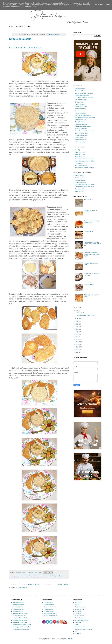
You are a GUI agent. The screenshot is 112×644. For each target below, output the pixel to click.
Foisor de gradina (80, 180)
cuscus (48, 575)
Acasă (11, 26)
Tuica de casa (79, 191)
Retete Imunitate (80, 122)
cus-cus (44, 575)
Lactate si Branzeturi (81, 106)
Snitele (43, 577)
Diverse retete (79, 102)
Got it (107, 5)
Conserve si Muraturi (81, 100)
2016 (77, 344)
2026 (77, 311)
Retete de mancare (32, 577)
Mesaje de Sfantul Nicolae (20, 618)
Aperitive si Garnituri (81, 91)
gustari (57, 575)
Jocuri (77, 625)
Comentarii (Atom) (23, 588)
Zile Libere (78, 634)
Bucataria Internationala (82, 95)
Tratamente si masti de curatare (84, 168)
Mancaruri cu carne (81, 111)
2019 (77, 337)
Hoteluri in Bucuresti (50, 607)
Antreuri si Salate (80, 89)
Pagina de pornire (34, 584)
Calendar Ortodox (80, 607)
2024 (77, 324)
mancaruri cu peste (81, 140)
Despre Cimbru (79, 609)
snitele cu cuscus (50, 577)
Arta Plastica (78, 603)
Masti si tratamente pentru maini (84, 159)
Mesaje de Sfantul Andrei (20, 614)
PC (76, 631)
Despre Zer (78, 614)
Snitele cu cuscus (20, 39)
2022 (77, 329)
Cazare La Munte (49, 605)
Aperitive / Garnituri (24, 575)
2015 (77, 347)
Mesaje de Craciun (18, 605)
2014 (77, 350)
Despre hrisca (79, 618)
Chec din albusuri (89, 284)
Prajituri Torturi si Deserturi (83, 115)
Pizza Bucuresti (48, 609)
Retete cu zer (79, 163)
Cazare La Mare (49, 603)
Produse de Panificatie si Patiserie (85, 118)
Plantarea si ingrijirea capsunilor (84, 185)
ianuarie (80, 318)
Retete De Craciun (81, 120)
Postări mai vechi (63, 584)
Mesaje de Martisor (18, 609)
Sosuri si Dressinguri (81, 129)
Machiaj (77, 150)
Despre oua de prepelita (82, 620)
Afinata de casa (80, 176)
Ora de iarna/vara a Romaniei (83, 629)
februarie (80, 313)
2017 (77, 342)
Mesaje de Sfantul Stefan (20, 620)
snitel (39, 577)
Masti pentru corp (80, 152)
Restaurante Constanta (51, 616)
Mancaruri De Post (81, 109)
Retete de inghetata (81, 124)
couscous (39, 575)
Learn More (99, 5)
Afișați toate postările (53, 34)
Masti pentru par (80, 157)
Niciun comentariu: (33, 572)
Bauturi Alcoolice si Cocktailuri (84, 93)
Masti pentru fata (80, 154)
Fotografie (78, 622)
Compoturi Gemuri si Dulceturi (84, 98)
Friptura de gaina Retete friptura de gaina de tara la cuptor (92, 254)
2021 (77, 332)
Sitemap (28, 26)
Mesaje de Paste (18, 611)
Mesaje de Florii (17, 607)
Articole (77, 605)
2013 (77, 352)
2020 (77, 334)
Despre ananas (79, 616)
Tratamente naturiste (81, 166)
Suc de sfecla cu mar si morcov (86, 315)
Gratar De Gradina (81, 182)
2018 (77, 339)
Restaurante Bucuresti (50, 614)
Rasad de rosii (79, 189)
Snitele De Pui (59, 577)
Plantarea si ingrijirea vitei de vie (85, 187)
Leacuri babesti (79, 627)
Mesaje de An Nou (18, 603)
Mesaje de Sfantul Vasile (20, 622)
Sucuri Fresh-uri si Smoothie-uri (84, 131)
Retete (16, 577)
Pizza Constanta (49, 611)
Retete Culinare (22, 577)
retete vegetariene (80, 142)
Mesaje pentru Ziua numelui (21, 629)
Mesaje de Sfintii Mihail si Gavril (22, 625)
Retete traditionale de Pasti (83, 126)
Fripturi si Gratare (80, 104)
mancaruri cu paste (81, 138)
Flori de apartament (81, 178)
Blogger (70, 639)
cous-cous (33, 575)
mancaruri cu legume (81, 135)
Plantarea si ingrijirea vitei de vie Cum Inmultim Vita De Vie (92, 244)
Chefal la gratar (89, 231)
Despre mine (19, 26)
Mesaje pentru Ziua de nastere (22, 627)
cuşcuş (53, 575)
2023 (77, 327)
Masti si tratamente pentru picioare (85, 161)
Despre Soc (78, 611)
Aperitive (16, 575)
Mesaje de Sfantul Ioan (20, 616)
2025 (77, 322)
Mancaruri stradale (81, 113)
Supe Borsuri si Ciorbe (82, 133)
